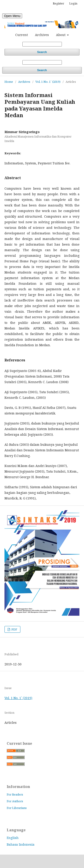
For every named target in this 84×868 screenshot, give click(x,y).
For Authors (15, 801)
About (61, 35)
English (13, 838)
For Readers (15, 794)
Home (9, 82)
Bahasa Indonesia (21, 844)
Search (42, 52)
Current (22, 35)
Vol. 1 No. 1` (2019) (48, 82)
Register (58, 3)
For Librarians (17, 808)
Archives (42, 35)
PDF (14, 629)
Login (73, 3)
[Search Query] (42, 44)
